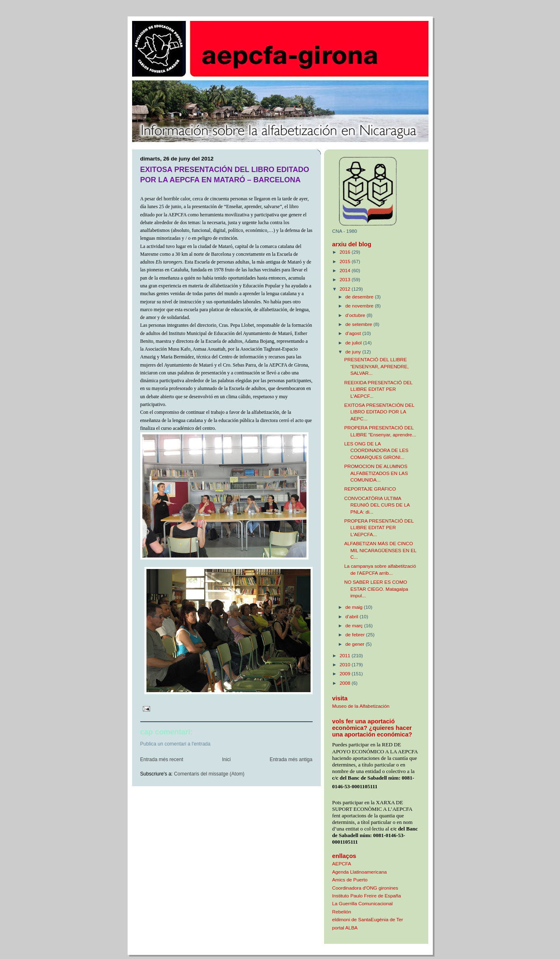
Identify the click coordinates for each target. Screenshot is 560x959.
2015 (346, 261)
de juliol (354, 343)
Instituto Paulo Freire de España (367, 896)
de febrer (356, 634)
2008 (346, 683)
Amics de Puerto (350, 880)
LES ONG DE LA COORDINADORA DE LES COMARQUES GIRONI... (376, 450)
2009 (346, 673)
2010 (346, 664)
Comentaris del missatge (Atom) (209, 774)
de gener (356, 644)
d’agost (354, 333)
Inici (226, 759)
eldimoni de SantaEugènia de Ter (368, 919)
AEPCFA (342, 864)
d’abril (353, 616)
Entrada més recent (162, 759)
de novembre (360, 306)
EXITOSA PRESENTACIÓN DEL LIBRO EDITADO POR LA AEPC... (379, 412)
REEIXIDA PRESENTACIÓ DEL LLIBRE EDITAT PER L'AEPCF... (378, 389)
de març (355, 625)
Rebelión (342, 912)
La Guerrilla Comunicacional (363, 903)
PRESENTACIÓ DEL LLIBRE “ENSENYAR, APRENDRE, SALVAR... (376, 366)
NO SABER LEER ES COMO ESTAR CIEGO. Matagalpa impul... (376, 589)
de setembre (360, 324)
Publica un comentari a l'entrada (176, 744)
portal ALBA (345, 928)
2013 (346, 279)
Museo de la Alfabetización (361, 706)
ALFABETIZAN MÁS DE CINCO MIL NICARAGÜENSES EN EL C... (380, 550)
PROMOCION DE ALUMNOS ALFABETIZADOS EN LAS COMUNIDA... (376, 473)
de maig (355, 607)
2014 (346, 270)
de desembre (360, 297)
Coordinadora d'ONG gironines (365, 888)
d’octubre (356, 315)
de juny (354, 352)
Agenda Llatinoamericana (360, 872)
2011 (346, 655)
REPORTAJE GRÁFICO (370, 489)
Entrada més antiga (291, 759)
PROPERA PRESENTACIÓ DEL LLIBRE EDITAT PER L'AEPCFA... (379, 528)
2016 (346, 252)
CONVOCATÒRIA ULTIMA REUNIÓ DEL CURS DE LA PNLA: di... (377, 505)
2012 (346, 289)
